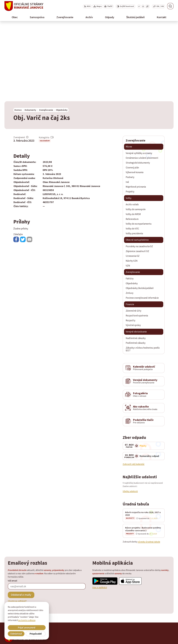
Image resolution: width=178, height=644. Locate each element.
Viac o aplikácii (100, 512)
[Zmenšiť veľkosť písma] (139, 6)
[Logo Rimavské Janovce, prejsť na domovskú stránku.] (24, 6)
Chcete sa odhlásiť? (17, 525)
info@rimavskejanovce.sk (160, 638)
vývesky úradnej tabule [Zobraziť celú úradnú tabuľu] (149, 466)
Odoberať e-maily (21, 519)
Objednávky (45, 65)
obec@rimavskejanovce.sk (160, 635)
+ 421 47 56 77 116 (156, 631)
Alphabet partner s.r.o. (41, 570)
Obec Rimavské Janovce (32, 573)
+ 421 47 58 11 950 (156, 628)
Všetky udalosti (130, 415)
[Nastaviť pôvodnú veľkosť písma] (143, 6)
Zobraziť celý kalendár (134, 388)
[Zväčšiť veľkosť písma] (147, 6)
